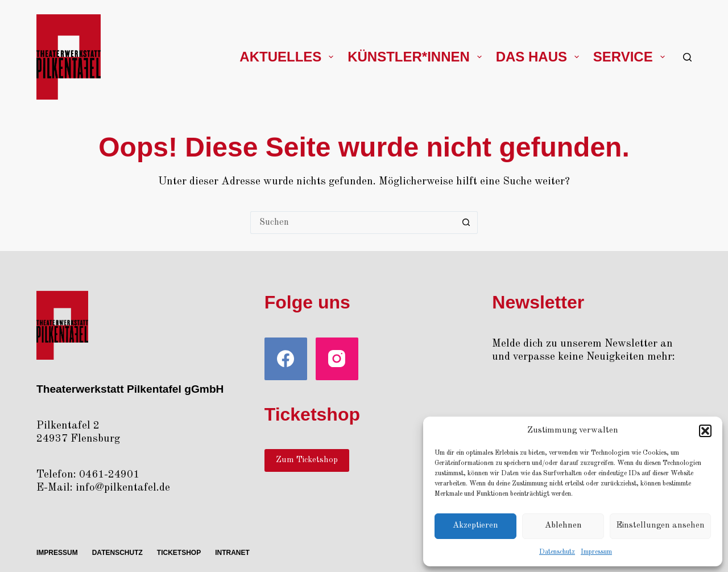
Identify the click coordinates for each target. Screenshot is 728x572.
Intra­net (232, 553)
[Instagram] (337, 359)
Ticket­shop (179, 553)
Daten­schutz (557, 552)
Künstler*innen (417, 57)
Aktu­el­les (289, 57)
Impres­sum (596, 552)
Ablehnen (563, 526)
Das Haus (540, 57)
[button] (705, 431)
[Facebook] (286, 359)
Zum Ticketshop (307, 460)
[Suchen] (687, 57)
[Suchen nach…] (353, 223)
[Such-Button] (466, 223)
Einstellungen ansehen (660, 526)
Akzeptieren (475, 526)
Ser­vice (631, 57)
